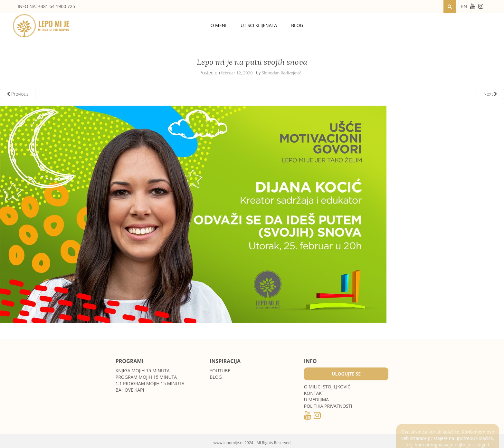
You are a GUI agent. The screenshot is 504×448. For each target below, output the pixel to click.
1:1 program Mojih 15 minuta (150, 383)
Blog (297, 25)
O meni (219, 25)
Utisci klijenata (259, 25)
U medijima (316, 400)
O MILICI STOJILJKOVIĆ (327, 387)
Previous (18, 94)
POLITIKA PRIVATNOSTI (328, 406)
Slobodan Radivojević (282, 73)
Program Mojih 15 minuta (146, 377)
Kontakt (314, 393)
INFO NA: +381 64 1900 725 (46, 6)
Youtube (220, 371)
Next (490, 94)
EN (464, 6)
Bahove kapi (130, 390)
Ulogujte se (346, 374)
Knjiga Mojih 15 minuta (143, 371)
